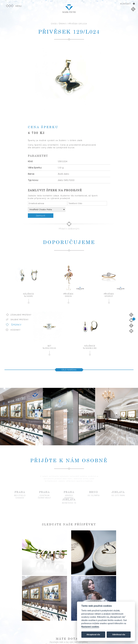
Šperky (16, 325)
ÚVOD (54, 24)
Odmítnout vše (119, 635)
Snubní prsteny (20, 319)
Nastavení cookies (90, 627)
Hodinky (16, 330)
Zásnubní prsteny (21, 315)
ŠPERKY (63, 24)
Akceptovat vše (93, 635)
